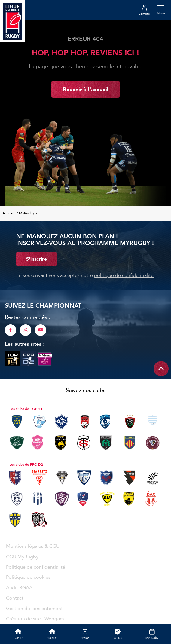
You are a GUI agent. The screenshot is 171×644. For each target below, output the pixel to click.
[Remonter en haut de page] (161, 369)
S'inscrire (37, 259)
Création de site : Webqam (35, 618)
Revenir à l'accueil (86, 89)
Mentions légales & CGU (33, 546)
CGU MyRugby (22, 557)
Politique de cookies (28, 577)
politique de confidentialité (124, 275)
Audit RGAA (19, 587)
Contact (15, 598)
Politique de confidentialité (36, 567)
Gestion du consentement (34, 608)
